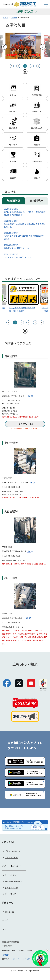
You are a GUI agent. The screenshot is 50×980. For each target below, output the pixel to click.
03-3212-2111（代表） (21, 959)
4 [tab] (32, 66)
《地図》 (6, 955)
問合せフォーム (25, 424)
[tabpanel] (25, 46)
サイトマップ (10, 894)
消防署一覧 (9, 912)
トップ (5, 17)
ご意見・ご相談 (11, 857)
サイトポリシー (11, 875)
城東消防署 (14, 201)
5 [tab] (38, 66)
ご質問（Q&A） (11, 851)
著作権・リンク (11, 888)
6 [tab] (42, 322)
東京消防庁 (36, 201)
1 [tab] (12, 66)
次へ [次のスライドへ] (43, 47)
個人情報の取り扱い (13, 881)
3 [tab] (25, 66)
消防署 (14, 17)
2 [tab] (18, 66)
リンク (8, 929)
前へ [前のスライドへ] (4, 47)
